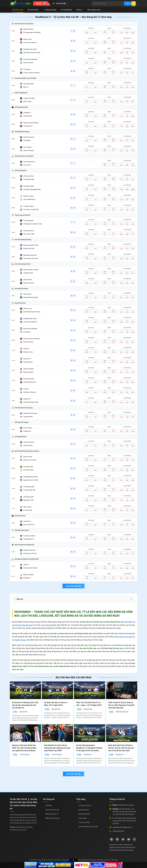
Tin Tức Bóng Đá (66, 10)
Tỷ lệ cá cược (18, 10)
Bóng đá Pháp (56, 709)
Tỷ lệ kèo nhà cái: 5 (85, 805)
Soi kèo (80, 10)
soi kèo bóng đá (50, 625)
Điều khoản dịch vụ (52, 814)
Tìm (125, 4)
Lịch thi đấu (34, 10)
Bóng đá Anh (88, 755)
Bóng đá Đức (23, 712)
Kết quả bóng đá (84, 814)
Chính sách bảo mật (52, 810)
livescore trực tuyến (127, 637)
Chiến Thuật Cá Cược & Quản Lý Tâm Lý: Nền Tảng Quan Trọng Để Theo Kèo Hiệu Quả (121, 705)
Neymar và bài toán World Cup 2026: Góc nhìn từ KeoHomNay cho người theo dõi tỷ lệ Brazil (24, 748)
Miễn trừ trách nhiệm (53, 818)
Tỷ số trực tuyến (84, 822)
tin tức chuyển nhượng (21, 640)
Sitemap (115, 860)
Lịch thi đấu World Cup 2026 (88, 827)
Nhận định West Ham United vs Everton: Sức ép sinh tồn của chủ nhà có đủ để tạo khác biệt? (121, 748)
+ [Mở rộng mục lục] (131, 599)
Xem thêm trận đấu (73, 586)
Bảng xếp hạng (50, 10)
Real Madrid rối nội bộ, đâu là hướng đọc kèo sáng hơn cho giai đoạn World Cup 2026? (57, 748)
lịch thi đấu (127, 622)
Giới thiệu (49, 805)
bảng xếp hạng (29, 625)
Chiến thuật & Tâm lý (122, 712)
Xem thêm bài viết (73, 774)
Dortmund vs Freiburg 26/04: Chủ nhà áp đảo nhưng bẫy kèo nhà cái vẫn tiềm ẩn (25, 705)
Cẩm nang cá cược (94, 10)
